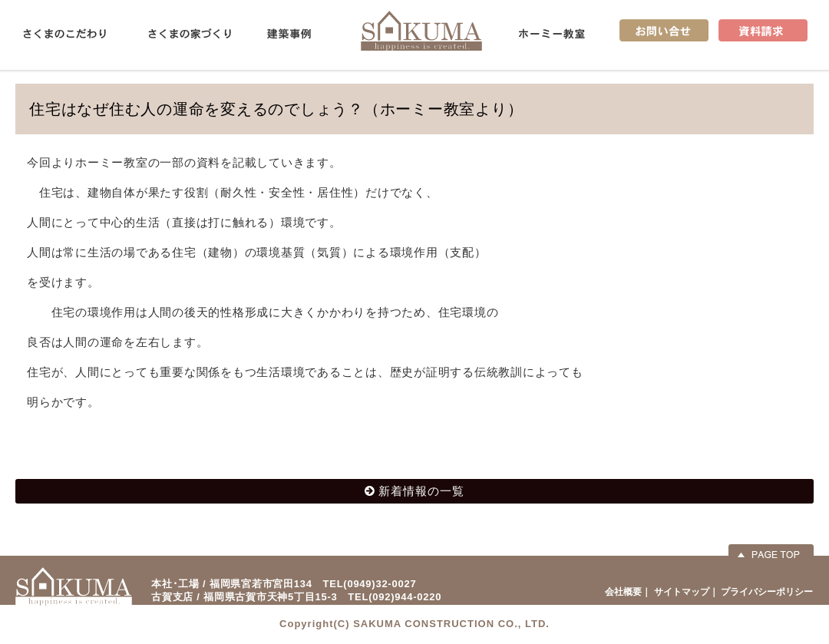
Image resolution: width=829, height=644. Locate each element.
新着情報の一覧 (421, 491)
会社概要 (623, 592)
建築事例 (289, 34)
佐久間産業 (421, 30)
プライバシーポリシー (767, 592)
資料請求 (763, 30)
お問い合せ (664, 30)
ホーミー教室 (552, 34)
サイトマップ (682, 592)
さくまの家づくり (190, 34)
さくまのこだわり (64, 34)
